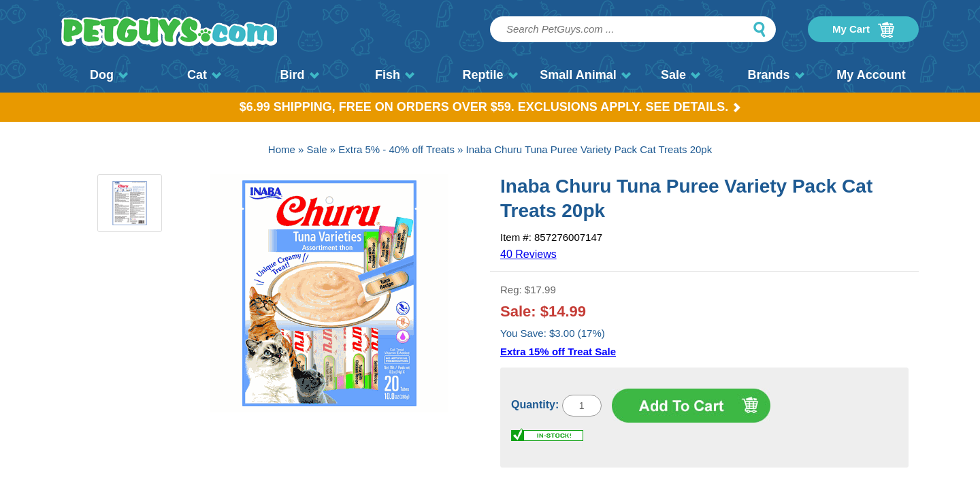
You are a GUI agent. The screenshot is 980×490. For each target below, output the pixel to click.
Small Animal (585, 75)
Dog (109, 75)
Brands (775, 75)
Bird (300, 75)
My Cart (863, 30)
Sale (681, 75)
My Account (871, 75)
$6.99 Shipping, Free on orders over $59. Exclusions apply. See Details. (490, 107)
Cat (204, 75)
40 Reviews (528, 254)
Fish (395, 75)
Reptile (490, 75)
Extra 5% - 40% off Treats (396, 149)
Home (282, 149)
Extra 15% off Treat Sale (558, 352)
